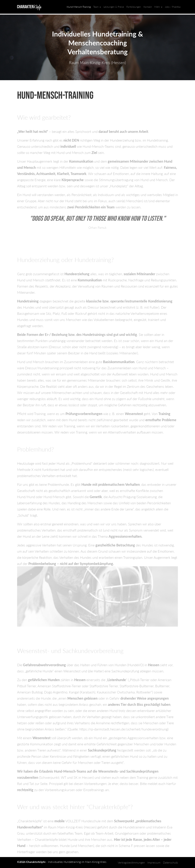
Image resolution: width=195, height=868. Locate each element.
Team (97, 7)
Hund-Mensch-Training (79, 7)
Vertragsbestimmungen (131, 862)
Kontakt (148, 7)
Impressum (154, 862)
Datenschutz (170, 862)
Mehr (158, 7)
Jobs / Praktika (173, 7)
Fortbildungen (134, 7)
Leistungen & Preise (114, 7)
